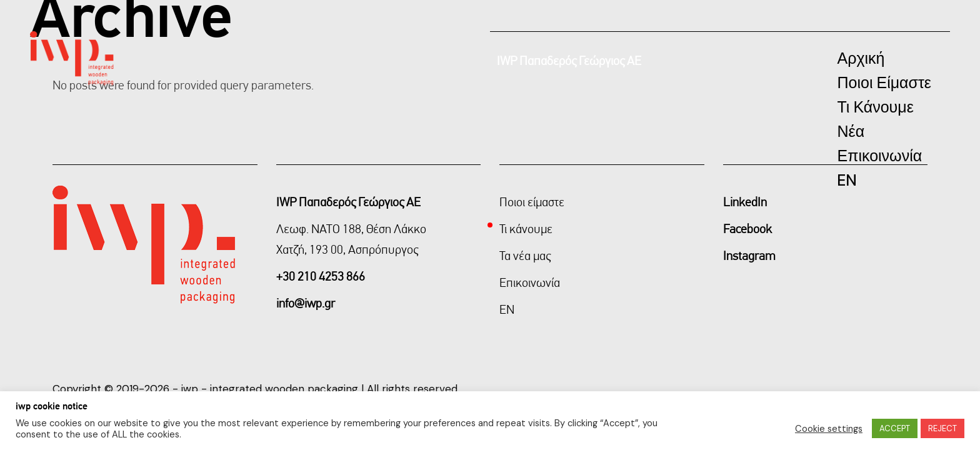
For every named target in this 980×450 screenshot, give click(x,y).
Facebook (747, 229)
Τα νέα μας (525, 256)
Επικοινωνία (530, 282)
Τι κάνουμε (526, 229)
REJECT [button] (942, 428)
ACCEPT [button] (895, 428)
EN (507, 309)
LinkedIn (745, 202)
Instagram (749, 256)
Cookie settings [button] (829, 429)
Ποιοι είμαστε (532, 202)
